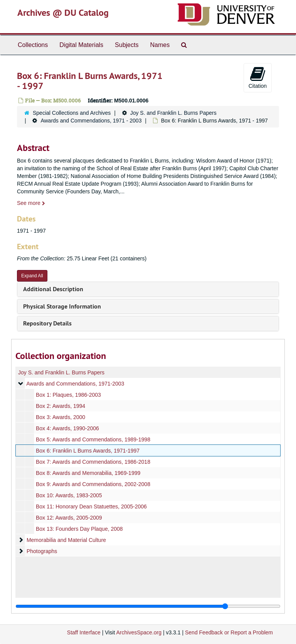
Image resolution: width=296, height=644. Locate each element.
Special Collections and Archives (72, 113)
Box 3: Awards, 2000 (61, 417)
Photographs (42, 551)
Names (160, 45)
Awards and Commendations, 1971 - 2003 (91, 121)
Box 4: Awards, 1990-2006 (67, 428)
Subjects (127, 45)
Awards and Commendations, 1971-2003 (75, 384)
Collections (33, 45)
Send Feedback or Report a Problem (229, 632)
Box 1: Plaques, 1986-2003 (68, 395)
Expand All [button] (32, 276)
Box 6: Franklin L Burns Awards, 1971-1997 (88, 451)
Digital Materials (81, 45)
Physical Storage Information (62, 306)
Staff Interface (84, 632)
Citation (258, 77)
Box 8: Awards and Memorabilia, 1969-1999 (88, 473)
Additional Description (53, 289)
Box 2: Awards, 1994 (61, 406)
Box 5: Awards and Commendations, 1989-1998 (93, 439)
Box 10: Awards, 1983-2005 (69, 495)
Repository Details (47, 323)
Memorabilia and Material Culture (66, 540)
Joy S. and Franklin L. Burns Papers (173, 113)
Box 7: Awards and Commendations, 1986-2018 (93, 462)
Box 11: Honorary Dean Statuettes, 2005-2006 (91, 506)
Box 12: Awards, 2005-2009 (69, 518)
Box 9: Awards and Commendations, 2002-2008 (93, 484)
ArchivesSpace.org (139, 632)
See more (31, 203)
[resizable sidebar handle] (148, 606)
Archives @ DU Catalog (63, 13)
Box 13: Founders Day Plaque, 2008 (79, 529)
